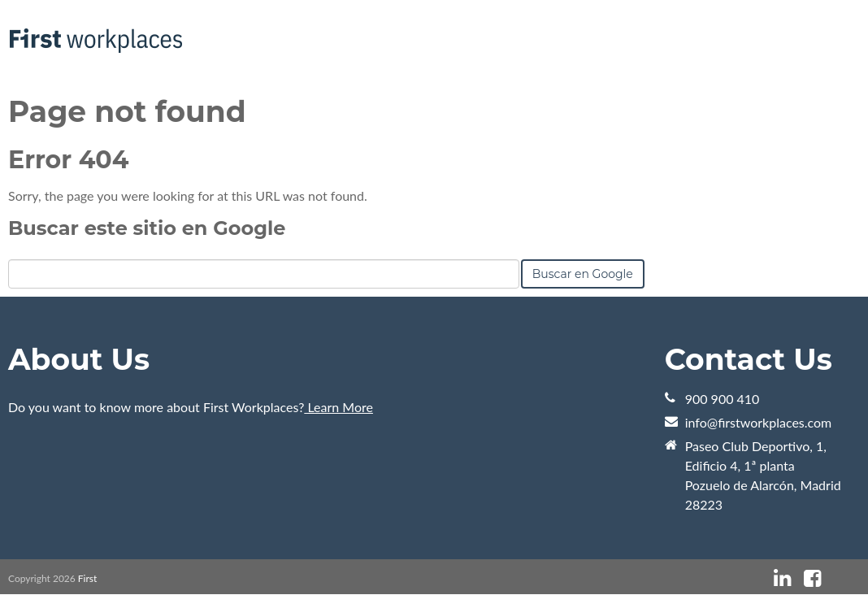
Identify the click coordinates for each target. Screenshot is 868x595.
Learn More (339, 407)
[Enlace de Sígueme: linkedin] (782, 578)
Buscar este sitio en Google (147, 228)
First (87, 578)
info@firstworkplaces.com (759, 422)
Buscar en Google (583, 274)
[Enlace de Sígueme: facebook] (812, 578)
